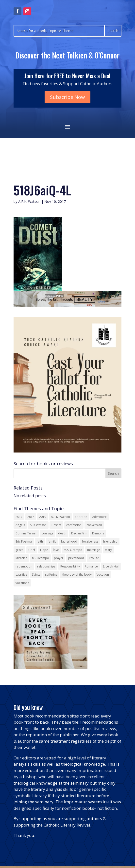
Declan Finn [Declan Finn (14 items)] (79, 533)
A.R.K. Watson (29, 201)
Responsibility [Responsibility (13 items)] (70, 566)
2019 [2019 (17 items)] (43, 517)
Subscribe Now (67, 97)
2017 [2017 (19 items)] (19, 517)
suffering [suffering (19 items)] (51, 575)
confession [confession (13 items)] (74, 525)
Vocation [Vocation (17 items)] (103, 575)
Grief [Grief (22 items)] (32, 550)
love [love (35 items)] (56, 550)
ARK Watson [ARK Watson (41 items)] (38, 525)
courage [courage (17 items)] (47, 533)
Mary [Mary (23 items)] (108, 550)
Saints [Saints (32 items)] (36, 575)
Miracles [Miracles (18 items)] (21, 558)
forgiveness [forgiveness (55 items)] (90, 541)
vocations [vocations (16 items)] (22, 583)
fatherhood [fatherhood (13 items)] (69, 541)
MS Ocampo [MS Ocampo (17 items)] (41, 558)
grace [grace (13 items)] (19, 550)
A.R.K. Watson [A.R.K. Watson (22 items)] (60, 517)
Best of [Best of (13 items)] (56, 525)
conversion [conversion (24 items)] (94, 525)
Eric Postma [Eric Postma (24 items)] (24, 541)
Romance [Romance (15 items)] (91, 566)
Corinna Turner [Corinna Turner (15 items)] (26, 533)
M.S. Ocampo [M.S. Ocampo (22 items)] (73, 550)
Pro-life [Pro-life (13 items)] (94, 558)
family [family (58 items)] (52, 541)
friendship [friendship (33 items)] (110, 541)
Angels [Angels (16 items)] (20, 525)
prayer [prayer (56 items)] (59, 558)
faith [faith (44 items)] (40, 541)
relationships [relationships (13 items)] (46, 566)
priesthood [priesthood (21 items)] (76, 558)
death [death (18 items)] (62, 533)
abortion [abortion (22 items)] (81, 517)
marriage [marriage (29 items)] (94, 550)
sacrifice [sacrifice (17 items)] (21, 575)
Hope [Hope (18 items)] (44, 550)
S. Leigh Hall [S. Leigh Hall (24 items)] (111, 566)
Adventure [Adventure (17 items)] (99, 517)
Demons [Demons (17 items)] (98, 533)
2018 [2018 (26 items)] (31, 517)
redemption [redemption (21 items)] (24, 566)
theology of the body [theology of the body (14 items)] (77, 575)
